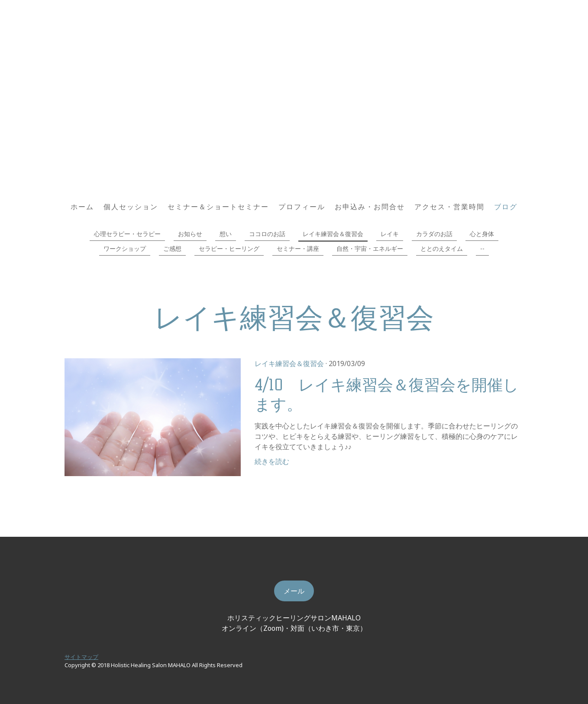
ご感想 (172, 248)
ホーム (82, 207)
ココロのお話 (267, 234)
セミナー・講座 (298, 248)
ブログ (506, 207)
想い (226, 234)
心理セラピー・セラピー (127, 234)
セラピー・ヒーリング (229, 248)
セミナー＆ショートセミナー (218, 207)
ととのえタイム (442, 248)
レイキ (390, 234)
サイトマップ (81, 657)
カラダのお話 (434, 234)
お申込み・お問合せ (370, 207)
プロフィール (302, 207)
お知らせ (190, 234)
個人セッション (131, 207)
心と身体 (482, 234)
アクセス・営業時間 (449, 207)
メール (294, 591)
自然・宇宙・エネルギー (370, 248)
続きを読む (272, 461)
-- (482, 248)
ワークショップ (125, 248)
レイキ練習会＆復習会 (333, 234)
